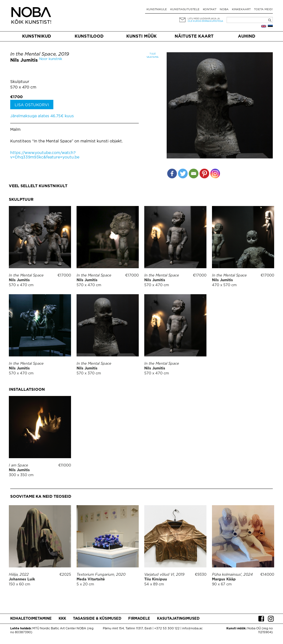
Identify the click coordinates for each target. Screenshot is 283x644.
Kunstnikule (157, 10)
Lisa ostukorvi (32, 105)
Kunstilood (89, 36)
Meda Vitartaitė (91, 579)
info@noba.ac (192, 629)
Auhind (247, 36)
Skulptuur (20, 82)
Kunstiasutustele (185, 10)
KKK (62, 619)
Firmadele (139, 619)
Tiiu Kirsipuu (156, 579)
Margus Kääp (224, 579)
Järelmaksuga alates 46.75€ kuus (42, 116)
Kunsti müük (141, 36)
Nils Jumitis (24, 60)
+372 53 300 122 (167, 629)
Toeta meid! (263, 10)
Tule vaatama (153, 55)
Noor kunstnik (51, 59)
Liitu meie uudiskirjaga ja (204, 19)
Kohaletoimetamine (31, 619)
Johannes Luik (22, 579)
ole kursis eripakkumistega (205, 21)
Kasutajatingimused (178, 619)
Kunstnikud (37, 36)
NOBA (224, 10)
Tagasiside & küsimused (97, 619)
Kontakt (210, 10)
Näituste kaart (194, 36)
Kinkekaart (241, 10)
